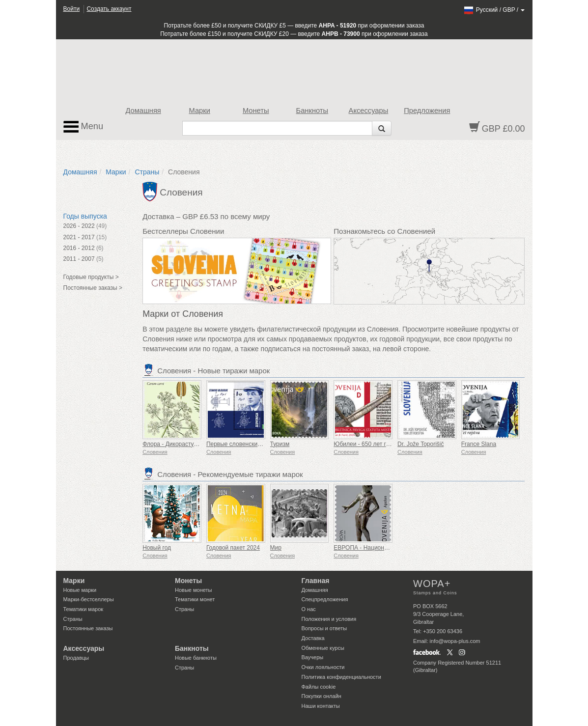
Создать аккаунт (109, 9)
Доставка (313, 638)
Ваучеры (313, 657)
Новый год (157, 548)
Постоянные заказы (88, 628)
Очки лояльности (323, 667)
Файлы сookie (319, 687)
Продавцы (76, 658)
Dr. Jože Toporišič (420, 444)
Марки (200, 111)
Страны (147, 172)
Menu (84, 127)
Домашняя (143, 111)
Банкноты (312, 111)
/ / (494, 10)
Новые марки (80, 590)
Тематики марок (84, 609)
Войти (72, 9)
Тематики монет (195, 599)
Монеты (256, 111)
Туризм (280, 444)
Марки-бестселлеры (89, 599)
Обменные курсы (323, 648)
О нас (309, 609)
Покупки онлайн (322, 696)
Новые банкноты (196, 658)
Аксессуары (369, 111)
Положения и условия (329, 619)
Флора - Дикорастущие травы (183, 444)
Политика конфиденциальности (341, 677)
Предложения (427, 111)
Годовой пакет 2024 (233, 548)
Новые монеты (193, 590)
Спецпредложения (325, 599)
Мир (276, 548)
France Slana (479, 444)
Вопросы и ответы (324, 628)
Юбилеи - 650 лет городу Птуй (375, 444)
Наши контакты (321, 706)
